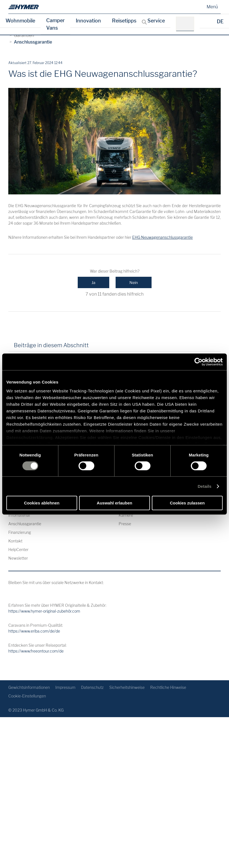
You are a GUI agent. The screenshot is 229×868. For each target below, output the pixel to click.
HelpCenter (18, 550)
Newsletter (18, 558)
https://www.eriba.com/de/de (34, 631)
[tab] (101, 347)
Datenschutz (92, 687)
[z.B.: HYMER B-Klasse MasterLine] (187, 24)
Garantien (24, 35)
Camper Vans (55, 24)
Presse (125, 524)
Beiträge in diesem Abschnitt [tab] (51, 345)
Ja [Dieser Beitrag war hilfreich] (93, 282)
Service (156, 21)
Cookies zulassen (187, 503)
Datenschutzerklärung (30, 437)
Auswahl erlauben (114, 503)
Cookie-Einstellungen (27, 696)
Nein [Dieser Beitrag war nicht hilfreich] (134, 282)
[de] (24, 7)
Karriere (126, 515)
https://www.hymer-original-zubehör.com (44, 611)
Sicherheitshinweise (127, 687)
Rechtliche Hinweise (168, 687)
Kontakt (15, 541)
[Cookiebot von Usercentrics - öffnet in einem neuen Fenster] (198, 362)
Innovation (88, 21)
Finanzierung (20, 532)
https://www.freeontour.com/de (36, 651)
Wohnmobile (20, 21)
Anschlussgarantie (33, 42)
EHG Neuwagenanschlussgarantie (162, 237)
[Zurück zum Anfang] (216, 667)
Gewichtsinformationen (29, 687)
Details (205, 486)
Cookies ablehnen (42, 503)
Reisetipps (124, 21)
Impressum (65, 687)
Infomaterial (19, 515)
